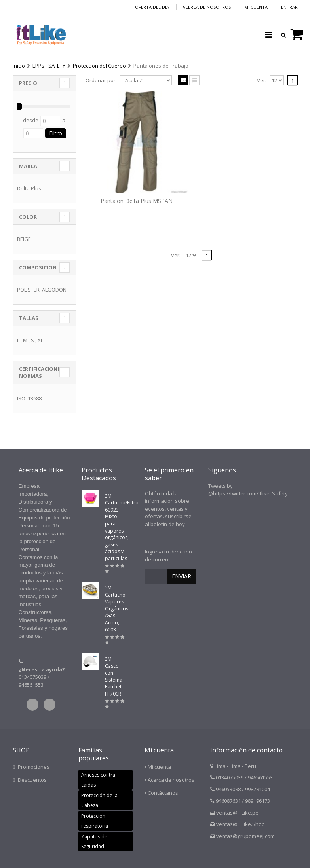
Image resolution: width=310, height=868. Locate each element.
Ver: (262, 81)
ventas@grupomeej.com (245, 836)
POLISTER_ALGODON (42, 290)
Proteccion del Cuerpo (99, 66)
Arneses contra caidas (98, 780)
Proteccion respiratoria (95, 821)
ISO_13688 (29, 398)
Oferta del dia (152, 7)
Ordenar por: (101, 81)
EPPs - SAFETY (49, 66)
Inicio (19, 66)
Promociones (34, 767)
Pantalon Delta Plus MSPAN (137, 201)
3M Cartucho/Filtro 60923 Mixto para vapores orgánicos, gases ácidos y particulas (122, 527)
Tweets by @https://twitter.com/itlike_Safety (248, 490)
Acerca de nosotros (207, 7)
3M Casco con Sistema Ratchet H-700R (114, 676)
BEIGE (24, 239)
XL (40, 340)
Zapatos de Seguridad (94, 841)
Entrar (289, 7)
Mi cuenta (256, 7)
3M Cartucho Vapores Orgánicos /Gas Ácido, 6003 (117, 608)
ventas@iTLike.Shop (241, 824)
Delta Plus (29, 188)
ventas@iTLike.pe (237, 813)
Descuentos (32, 780)
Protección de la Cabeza (99, 800)
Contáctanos (163, 793)
